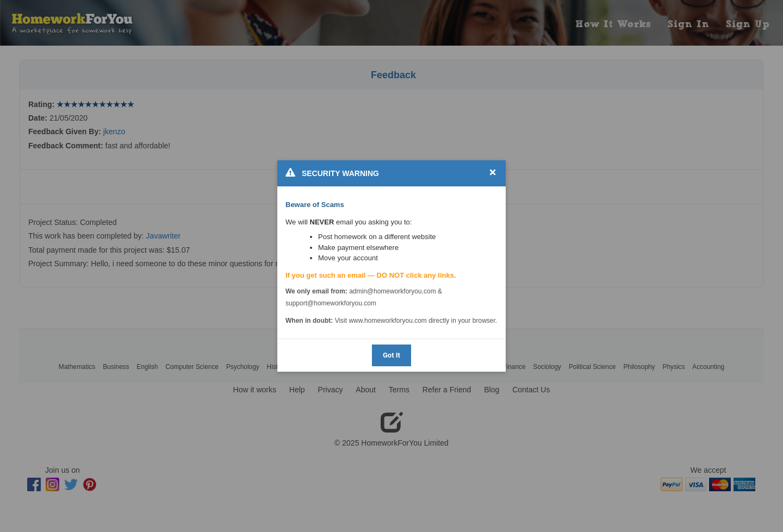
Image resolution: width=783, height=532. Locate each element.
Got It (391, 355)
